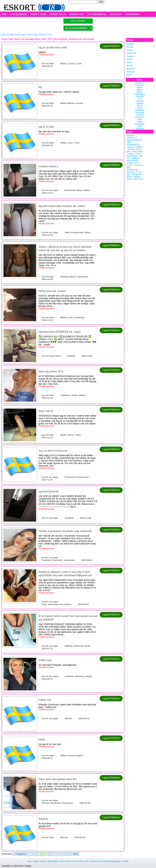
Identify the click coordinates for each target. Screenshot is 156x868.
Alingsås (130, 44)
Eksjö (44, 604)
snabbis (139, 147)
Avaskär (130, 56)
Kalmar (140, 122)
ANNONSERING (132, 14)
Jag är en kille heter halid (53, 48)
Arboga (130, 47)
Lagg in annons (40, 861)
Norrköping (140, 124)
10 (69, 854)
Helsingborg (140, 94)
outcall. (131, 154)
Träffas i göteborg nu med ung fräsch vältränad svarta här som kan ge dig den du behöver (65, 249)
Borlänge (131, 72)
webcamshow (133, 161)
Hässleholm (140, 110)
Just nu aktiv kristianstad (53, 451)
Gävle (140, 108)
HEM (4, 14)
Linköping (140, 101)
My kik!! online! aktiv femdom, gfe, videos (62, 206)
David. (42, 740)
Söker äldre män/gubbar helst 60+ (58, 779)
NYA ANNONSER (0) (97, 14)
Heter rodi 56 (46, 411)
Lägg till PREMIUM (111, 46)
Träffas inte (45, 700)
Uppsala (140, 103)
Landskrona (65, 395)
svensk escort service (133, 164)
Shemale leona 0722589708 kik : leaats (60, 332)
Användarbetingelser (111, 861)
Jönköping (140, 113)
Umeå (140, 126)
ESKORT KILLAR (58, 14)
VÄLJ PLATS (115, 14)
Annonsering (95, 861)
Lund (140, 99)
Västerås (68, 719)
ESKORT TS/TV (77, 14)
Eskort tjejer (21, 35)
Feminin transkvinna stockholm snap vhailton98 (65, 531)
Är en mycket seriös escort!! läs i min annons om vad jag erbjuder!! (68, 618)
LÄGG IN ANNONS (18, 14)
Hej (40, 87)
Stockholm (69, 518)
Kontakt (125, 861)
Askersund (131, 53)
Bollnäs (130, 66)
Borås (129, 75)
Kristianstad (70, 190)
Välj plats (140, 129)
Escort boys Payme (134, 155)
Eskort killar (33, 35)
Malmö (63, 64)
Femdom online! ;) (48, 166)
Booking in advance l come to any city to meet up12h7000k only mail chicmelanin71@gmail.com (65, 574)
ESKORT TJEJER (39, 14)
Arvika (129, 50)
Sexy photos (137, 152)
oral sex (131, 149)
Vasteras (43, 819)
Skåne (67, 232)
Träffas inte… (46, 660)
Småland (135, 158)
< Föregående (20, 854)
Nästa (75, 854)
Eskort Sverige (7, 35)
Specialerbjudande (49, 491)
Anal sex (130, 172)
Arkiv (86, 861)
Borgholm (131, 69)
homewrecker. (133, 170)
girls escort (138, 179)
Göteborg (64, 277)
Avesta (130, 59)
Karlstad (140, 115)
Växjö (140, 119)
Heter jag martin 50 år (51, 371)
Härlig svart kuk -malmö (52, 291)
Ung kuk (130, 147)
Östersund (140, 117)
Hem (29, 861)
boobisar (130, 136)
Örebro (140, 92)
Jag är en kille (46, 127)
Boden (129, 62)
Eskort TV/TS (45, 35)
